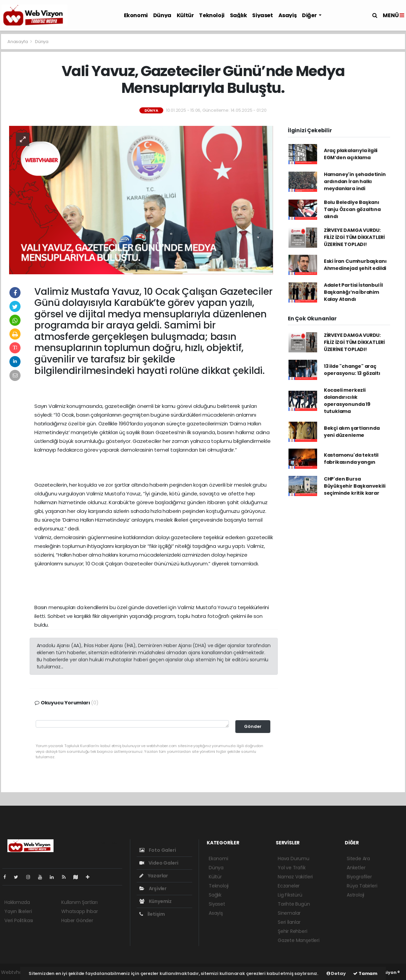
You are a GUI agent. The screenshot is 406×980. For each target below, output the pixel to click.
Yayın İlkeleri (18, 911)
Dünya (162, 15)
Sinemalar (289, 913)
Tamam (365, 973)
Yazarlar (154, 876)
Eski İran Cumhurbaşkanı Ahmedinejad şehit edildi (355, 265)
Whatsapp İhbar (79, 911)
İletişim (152, 914)
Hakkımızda (17, 902)
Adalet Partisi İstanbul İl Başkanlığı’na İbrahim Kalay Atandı (353, 292)
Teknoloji (212, 15)
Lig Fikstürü (290, 895)
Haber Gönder (77, 920)
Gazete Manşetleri (299, 940)
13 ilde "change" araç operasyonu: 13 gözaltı (352, 370)
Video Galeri (159, 863)
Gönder (253, 726)
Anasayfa (18, 42)
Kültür (185, 15)
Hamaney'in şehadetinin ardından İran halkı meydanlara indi (355, 181)
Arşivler (153, 888)
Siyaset (262, 15)
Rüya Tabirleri (362, 886)
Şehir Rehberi (293, 931)
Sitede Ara (358, 859)
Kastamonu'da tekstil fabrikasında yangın (351, 459)
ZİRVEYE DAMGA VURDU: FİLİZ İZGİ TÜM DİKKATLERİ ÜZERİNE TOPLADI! (354, 237)
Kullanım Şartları (79, 902)
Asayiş (288, 15)
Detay (336, 973)
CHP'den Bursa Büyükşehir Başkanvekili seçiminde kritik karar (355, 486)
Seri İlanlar (289, 922)
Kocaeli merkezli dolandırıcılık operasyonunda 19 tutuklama (347, 401)
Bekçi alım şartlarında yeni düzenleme (352, 432)
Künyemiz (156, 901)
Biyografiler (359, 877)
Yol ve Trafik (292, 868)
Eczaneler (289, 886)
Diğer (310, 15)
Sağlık (239, 15)
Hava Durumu (294, 859)
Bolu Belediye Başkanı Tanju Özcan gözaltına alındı (352, 209)
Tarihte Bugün (294, 904)
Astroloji (356, 895)
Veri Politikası (19, 920)
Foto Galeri (158, 850)
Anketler (356, 868)
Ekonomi (136, 15)
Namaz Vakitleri (295, 877)
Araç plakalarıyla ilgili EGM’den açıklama (351, 154)
